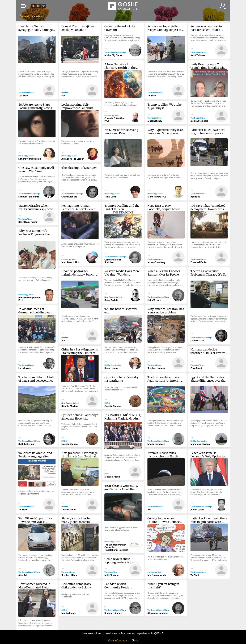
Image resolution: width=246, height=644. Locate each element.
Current (25, 16)
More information (118, 640)
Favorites (36, 16)
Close (135, 640)
